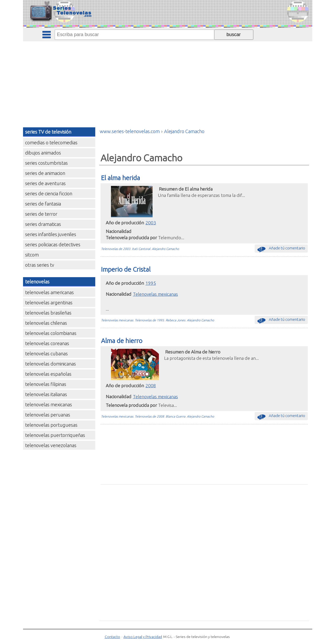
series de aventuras (45, 183)
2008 (151, 386)
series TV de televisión (48, 132)
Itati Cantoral (141, 249)
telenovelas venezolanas (51, 445)
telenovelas (37, 282)
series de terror (41, 214)
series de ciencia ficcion (49, 193)
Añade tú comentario (281, 249)
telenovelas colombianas (51, 333)
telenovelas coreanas (47, 343)
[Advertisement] (167, 81)
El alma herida (121, 178)
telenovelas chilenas (46, 323)
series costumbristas (46, 163)
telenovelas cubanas (46, 354)
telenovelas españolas (48, 374)
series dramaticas (43, 224)
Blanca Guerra (175, 416)
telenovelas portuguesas (51, 425)
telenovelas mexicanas (49, 404)
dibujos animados (43, 153)
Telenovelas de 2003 (116, 249)
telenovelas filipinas (46, 384)
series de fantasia (43, 204)
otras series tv (40, 265)
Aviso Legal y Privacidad (143, 637)
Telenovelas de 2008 (149, 416)
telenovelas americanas (49, 292)
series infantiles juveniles (51, 234)
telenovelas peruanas (48, 415)
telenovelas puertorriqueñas (55, 435)
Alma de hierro (122, 341)
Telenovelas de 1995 (149, 320)
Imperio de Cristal (126, 269)
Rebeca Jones (175, 320)
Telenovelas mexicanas (155, 294)
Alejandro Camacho (165, 249)
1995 (151, 283)
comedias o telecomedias (51, 143)
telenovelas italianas (46, 394)
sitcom (32, 255)
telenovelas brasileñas (48, 313)
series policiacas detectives (53, 244)
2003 (151, 223)
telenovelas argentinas (49, 303)
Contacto (112, 637)
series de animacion (45, 173)
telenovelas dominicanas (51, 364)
